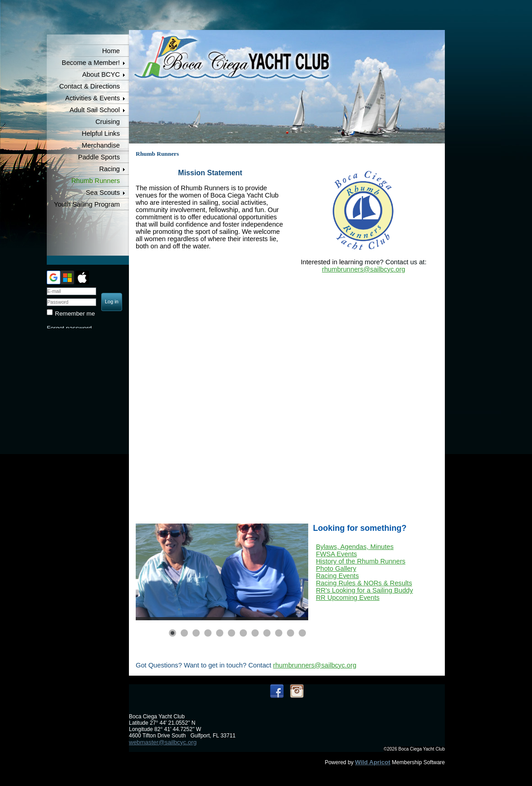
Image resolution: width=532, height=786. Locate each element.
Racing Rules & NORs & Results (364, 583)
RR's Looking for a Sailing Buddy (365, 590)
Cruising (108, 122)
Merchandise (101, 145)
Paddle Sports (99, 157)
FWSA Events (336, 554)
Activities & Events (92, 98)
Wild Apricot (373, 762)
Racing (109, 169)
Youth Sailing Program (87, 204)
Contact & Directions (89, 86)
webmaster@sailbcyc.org (163, 742)
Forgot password (69, 328)
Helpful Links (101, 133)
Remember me (75, 314)
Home (111, 51)
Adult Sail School (95, 110)
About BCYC (101, 74)
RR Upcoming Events (348, 598)
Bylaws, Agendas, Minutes (355, 547)
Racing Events (337, 576)
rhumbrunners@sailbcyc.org (364, 269)
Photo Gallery (336, 568)
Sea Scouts (103, 193)
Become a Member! (91, 63)
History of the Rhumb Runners (361, 561)
